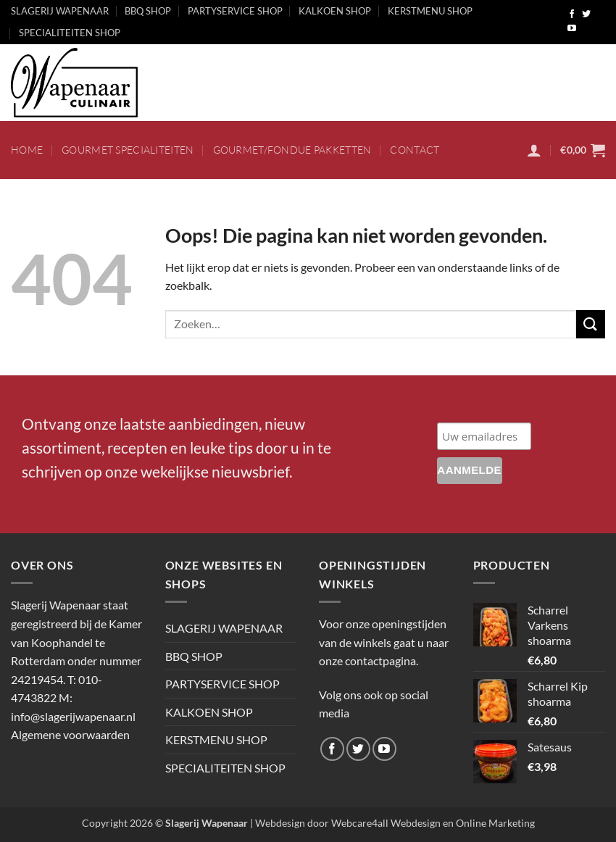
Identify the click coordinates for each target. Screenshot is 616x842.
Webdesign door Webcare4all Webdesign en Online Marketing (395, 823)
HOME (27, 150)
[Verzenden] (591, 324)
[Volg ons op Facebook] (572, 14)
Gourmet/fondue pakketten (292, 150)
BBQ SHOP (148, 11)
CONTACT (415, 150)
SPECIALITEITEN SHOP (70, 33)
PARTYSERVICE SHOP (235, 11)
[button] (534, 150)
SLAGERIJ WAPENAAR (60, 11)
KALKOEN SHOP (335, 11)
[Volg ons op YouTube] (572, 29)
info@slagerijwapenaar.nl (73, 716)
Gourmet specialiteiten (128, 150)
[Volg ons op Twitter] (586, 14)
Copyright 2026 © (165, 823)
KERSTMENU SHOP (430, 11)
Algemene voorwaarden (70, 734)
